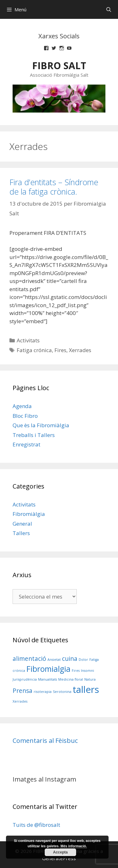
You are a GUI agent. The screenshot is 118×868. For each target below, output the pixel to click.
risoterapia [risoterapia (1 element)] (43, 692)
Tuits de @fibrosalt (36, 825)
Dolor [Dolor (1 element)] (83, 660)
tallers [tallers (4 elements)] (86, 689)
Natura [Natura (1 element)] (90, 679)
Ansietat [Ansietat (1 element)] (54, 660)
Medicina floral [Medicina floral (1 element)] (71, 679)
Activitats (28, 340)
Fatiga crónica (34, 350)
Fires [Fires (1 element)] (76, 671)
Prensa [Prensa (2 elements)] (22, 691)
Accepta (61, 852)
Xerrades (80, 350)
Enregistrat (26, 444)
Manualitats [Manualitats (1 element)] (48, 679)
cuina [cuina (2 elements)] (70, 659)
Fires (60, 350)
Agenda (22, 406)
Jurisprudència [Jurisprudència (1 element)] (25, 679)
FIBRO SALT (59, 66)
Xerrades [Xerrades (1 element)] (20, 701)
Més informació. (74, 846)
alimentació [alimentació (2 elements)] (29, 659)
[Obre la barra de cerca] (109, 9)
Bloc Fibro (25, 416)
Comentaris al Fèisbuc (45, 741)
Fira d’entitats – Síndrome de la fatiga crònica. (54, 187)
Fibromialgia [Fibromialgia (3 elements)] (48, 669)
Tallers (21, 533)
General (22, 524)
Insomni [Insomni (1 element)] (87, 671)
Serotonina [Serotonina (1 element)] (62, 692)
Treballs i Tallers (34, 435)
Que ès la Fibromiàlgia (41, 425)
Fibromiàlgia (29, 514)
